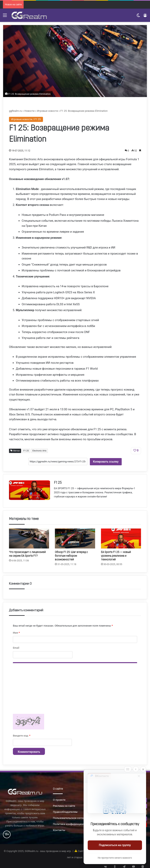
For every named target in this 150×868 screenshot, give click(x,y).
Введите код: (22, 735)
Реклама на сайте (64, 805)
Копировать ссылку (106, 462)
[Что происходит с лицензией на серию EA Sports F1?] (29, 537)
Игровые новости (47, 111)
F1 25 (26, 451)
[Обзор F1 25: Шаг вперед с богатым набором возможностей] (75, 537)
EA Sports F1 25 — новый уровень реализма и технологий (116, 555)
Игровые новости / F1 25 (26, 119)
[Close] (143, 769)
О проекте (59, 799)
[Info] (136, 769)
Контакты (59, 829)
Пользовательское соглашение (73, 817)
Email (16, 647)
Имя (16, 632)
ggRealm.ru (15, 111)
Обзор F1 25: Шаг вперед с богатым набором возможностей (71, 555)
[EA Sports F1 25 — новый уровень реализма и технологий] (121, 537)
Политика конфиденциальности (73, 823)
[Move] (128, 769)
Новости (29, 111)
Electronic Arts (39, 451)
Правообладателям (65, 811)
